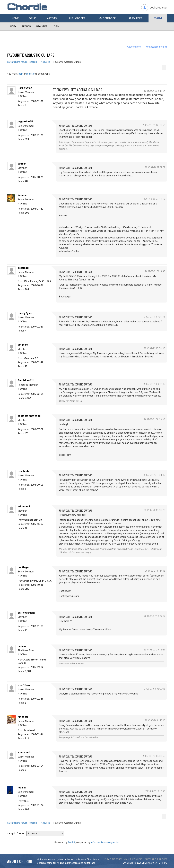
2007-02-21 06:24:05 (155, 419)
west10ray (24, 685)
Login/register (158, 8)
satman (22, 164)
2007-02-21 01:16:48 (155, 271)
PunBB (71, 843)
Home (15, 18)
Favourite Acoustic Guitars (31, 55)
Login (56, 27)
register (31, 74)
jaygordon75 (25, 122)
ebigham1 (24, 345)
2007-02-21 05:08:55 (154, 348)
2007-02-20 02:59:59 (154, 125)
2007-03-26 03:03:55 (154, 756)
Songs (33, 18)
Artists (52, 18)
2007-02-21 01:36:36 (155, 317)
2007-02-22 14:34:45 (155, 475)
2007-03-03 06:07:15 (155, 689)
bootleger (24, 268)
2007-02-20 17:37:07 (155, 167)
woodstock (24, 752)
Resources (135, 18)
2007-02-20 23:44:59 (154, 199)
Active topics (134, 47)
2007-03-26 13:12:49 (155, 791)
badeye (22, 646)
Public (77, 18)
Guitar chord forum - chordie (22, 62)
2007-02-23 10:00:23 (154, 510)
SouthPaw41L (26, 380)
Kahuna (22, 195)
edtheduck (24, 506)
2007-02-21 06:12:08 (155, 384)
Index (13, 27)
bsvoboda (23, 471)
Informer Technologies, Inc (105, 843)
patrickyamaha (26, 613)
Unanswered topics (157, 47)
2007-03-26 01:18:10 (155, 720)
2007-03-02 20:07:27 (155, 616)
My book (107, 18)
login (21, 74)
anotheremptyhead (29, 416)
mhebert (23, 717)
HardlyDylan (25, 88)
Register (42, 27)
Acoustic (45, 62)
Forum (158, 18)
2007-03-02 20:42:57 (154, 650)
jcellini (22, 788)
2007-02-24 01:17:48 (155, 571)
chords (163, 863)
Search (26, 27)
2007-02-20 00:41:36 (155, 91)
